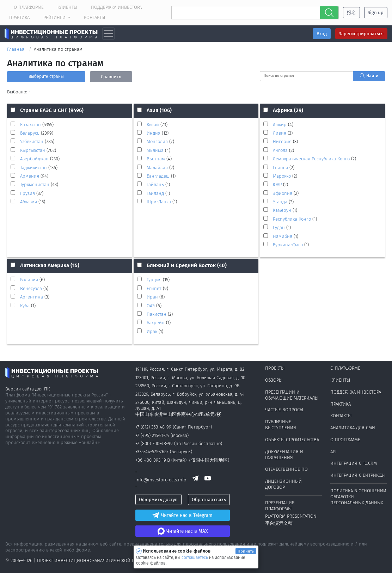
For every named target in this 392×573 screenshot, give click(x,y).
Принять (246, 551)
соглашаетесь (195, 557)
